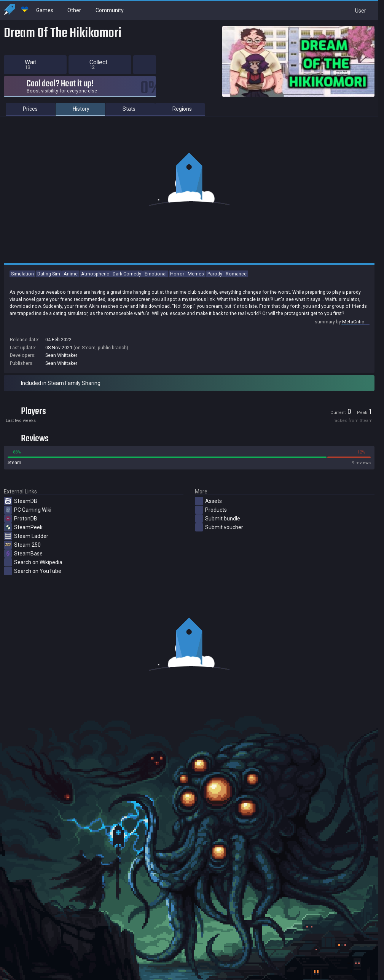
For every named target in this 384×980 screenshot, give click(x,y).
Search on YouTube (33, 571)
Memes (196, 274)
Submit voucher (219, 527)
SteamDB (21, 501)
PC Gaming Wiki (28, 510)
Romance (236, 274)
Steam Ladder (26, 536)
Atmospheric (95, 274)
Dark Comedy (127, 274)
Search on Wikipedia (33, 562)
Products (211, 510)
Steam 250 (22, 545)
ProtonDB (21, 519)
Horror (177, 274)
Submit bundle (217, 519)
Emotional (156, 274)
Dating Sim (49, 274)
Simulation (22, 274)
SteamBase (23, 554)
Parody (215, 274)
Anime (71, 274)
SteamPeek (23, 527)
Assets (208, 501)
